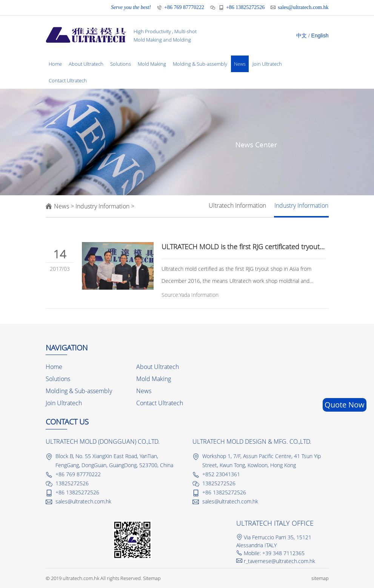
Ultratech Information (237, 205)
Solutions (121, 64)
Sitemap (152, 578)
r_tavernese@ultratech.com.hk (279, 561)
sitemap (320, 578)
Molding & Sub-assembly (200, 64)
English (320, 35)
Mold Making (152, 64)
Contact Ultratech (68, 80)
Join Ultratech (267, 64)
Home (55, 64)
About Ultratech (86, 64)
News (240, 64)
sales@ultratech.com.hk (303, 7)
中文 (302, 36)
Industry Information (102, 206)
